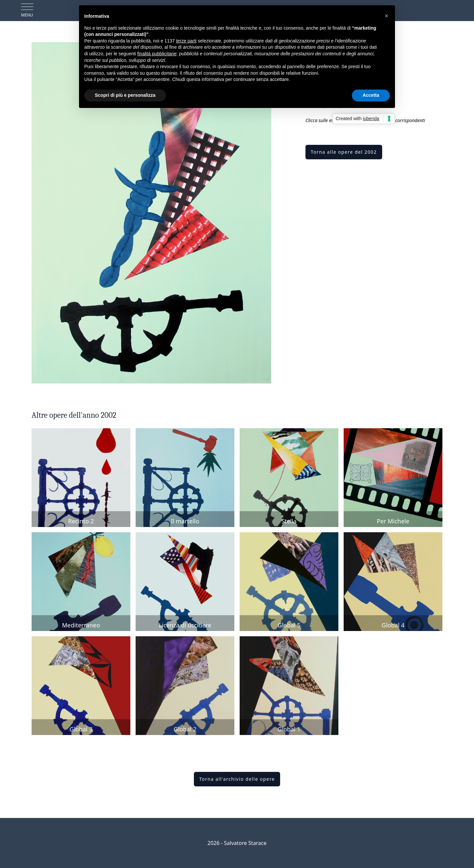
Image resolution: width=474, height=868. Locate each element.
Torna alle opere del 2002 (344, 152)
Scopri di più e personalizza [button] (125, 95)
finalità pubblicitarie (157, 54)
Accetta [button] (371, 95)
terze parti (186, 41)
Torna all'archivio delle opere (237, 779)
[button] (386, 16)
